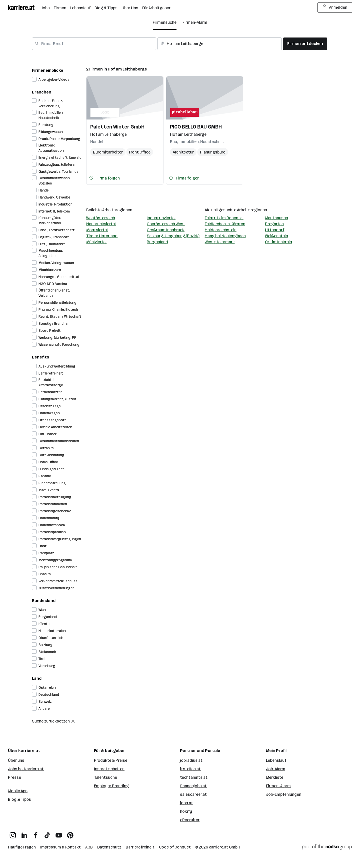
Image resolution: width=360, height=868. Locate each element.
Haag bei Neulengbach (225, 236)
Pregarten (274, 224)
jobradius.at (191, 760)
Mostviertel (97, 230)
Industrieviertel (161, 218)
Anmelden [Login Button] (335, 7)
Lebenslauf (276, 760)
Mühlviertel (96, 242)
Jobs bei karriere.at (26, 769)
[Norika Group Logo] (327, 848)
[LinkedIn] (24, 833)
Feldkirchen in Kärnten (225, 224)
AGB (89, 847)
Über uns (16, 760)
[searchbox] (94, 44)
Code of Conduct (175, 847)
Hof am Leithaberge (127, 69)
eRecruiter (190, 820)
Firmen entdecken (305, 44)
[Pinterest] (70, 833)
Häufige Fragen (22, 847)
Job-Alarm (276, 769)
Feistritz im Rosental (224, 218)
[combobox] (94, 44)
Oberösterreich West (166, 224)
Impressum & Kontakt (60, 847)
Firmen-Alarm (195, 22)
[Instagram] (13, 833)
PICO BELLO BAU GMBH (196, 127)
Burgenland (157, 242)
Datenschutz (109, 847)
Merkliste (275, 777)
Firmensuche (165, 22)
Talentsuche (105, 777)
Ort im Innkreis (278, 242)
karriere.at (218, 847)
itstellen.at (190, 769)
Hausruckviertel (101, 224)
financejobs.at (193, 786)
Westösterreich (101, 218)
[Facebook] (36, 833)
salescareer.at (193, 794)
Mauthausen (276, 218)
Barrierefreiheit (140, 847)
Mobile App (18, 791)
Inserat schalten (109, 769)
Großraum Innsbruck (166, 230)
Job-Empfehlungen (284, 794)
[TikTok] (47, 833)
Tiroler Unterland (102, 236)
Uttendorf (275, 230)
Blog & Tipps (19, 799)
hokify (186, 811)
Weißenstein (276, 236)
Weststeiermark (220, 242)
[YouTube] (59, 833)
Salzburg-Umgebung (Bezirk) (173, 236)
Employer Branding (111, 786)
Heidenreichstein (221, 230)
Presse (14, 777)
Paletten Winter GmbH (117, 127)
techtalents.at (194, 777)
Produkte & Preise (111, 760)
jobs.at (186, 803)
